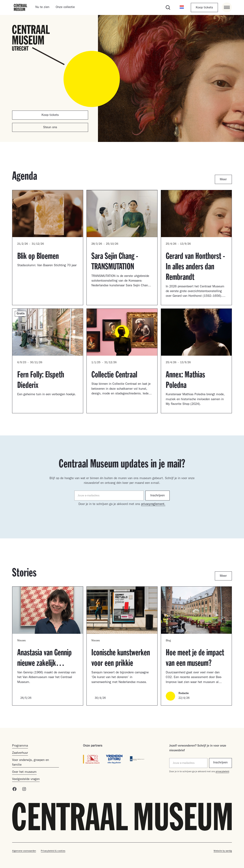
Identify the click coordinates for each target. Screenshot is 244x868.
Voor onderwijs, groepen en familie (30, 763)
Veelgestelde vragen (26, 779)
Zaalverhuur (20, 753)
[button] (182, 7)
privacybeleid (222, 772)
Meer (223, 180)
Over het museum (24, 772)
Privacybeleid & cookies (53, 851)
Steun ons (50, 128)
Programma (20, 746)
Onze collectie (65, 7)
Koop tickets (204, 8)
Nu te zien (42, 7)
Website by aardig (223, 851)
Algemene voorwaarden (24, 851)
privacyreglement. (153, 504)
